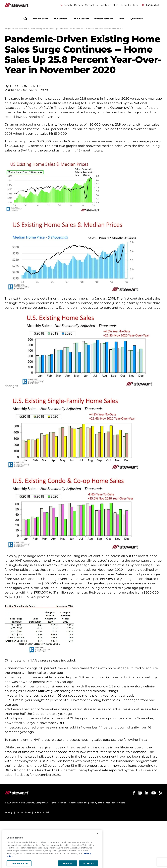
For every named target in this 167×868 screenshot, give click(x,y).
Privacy (8, 812)
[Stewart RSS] (161, 794)
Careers (78, 5)
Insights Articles (11, 29)
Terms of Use (23, 812)
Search (66, 5)
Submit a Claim (129, 5)
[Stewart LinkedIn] (147, 794)
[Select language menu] (152, 5)
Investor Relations (104, 19)
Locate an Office (109, 5)
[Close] (97, 841)
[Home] (25, 19)
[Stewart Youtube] (154, 794)
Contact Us (91, 5)
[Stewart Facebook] (134, 794)
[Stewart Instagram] (140, 794)
